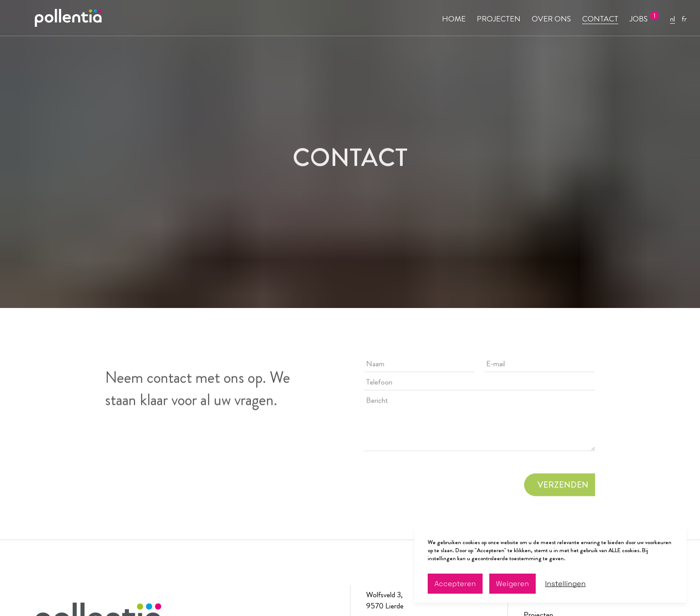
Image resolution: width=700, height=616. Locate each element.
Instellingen (565, 584)
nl (673, 19)
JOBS (639, 19)
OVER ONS (551, 19)
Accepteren (455, 584)
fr (684, 19)
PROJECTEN (499, 19)
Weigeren (512, 584)
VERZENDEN (563, 486)
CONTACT (600, 19)
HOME (454, 19)
